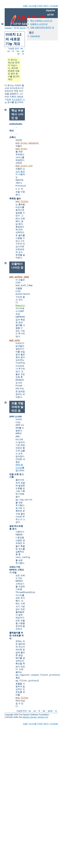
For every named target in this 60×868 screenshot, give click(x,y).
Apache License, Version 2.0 (35, 717)
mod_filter (22, 201)
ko (18, 51)
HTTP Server (20, 28)
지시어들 (33, 6)
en (22, 49)
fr (13, 51)
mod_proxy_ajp (24, 166)
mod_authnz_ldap (19, 277)
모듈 (25, 6)
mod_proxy (21, 149)
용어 (46, 6)
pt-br (50, 711)
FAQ (40, 6)
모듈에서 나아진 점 (39, 24)
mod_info (15, 340)
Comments (35, 36)
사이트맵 (54, 6)
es (9, 51)
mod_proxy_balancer (27, 143)
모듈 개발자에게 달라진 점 (42, 27)
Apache (8, 28)
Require (20, 306)
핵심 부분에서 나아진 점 (41, 21)
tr (23, 54)
